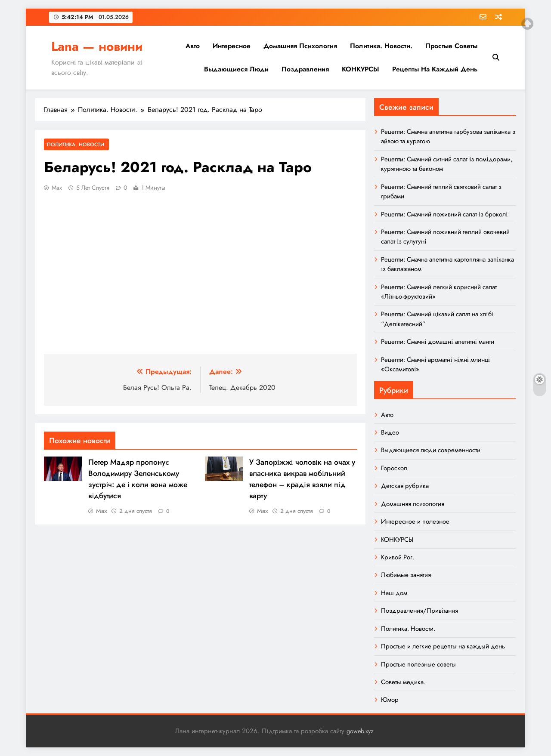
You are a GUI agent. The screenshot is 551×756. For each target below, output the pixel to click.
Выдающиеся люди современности (431, 450)
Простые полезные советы (418, 664)
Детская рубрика (405, 486)
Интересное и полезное (415, 521)
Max (57, 188)
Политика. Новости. (381, 46)
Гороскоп (394, 468)
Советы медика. (403, 682)
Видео (390, 432)
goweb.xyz (360, 731)
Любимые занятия (406, 575)
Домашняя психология (300, 46)
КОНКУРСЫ (361, 69)
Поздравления (305, 69)
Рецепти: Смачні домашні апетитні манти (437, 342)
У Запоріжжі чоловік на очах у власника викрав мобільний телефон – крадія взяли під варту (302, 479)
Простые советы (451, 46)
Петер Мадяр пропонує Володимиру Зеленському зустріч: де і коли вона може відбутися (138, 479)
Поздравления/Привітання (419, 611)
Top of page (527, 24)
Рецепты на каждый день (435, 69)
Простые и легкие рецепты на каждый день (443, 646)
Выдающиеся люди (236, 69)
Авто (193, 46)
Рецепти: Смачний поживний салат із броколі (444, 214)
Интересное (232, 46)
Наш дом (394, 593)
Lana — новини (97, 46)
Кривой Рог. (398, 557)
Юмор (390, 700)
